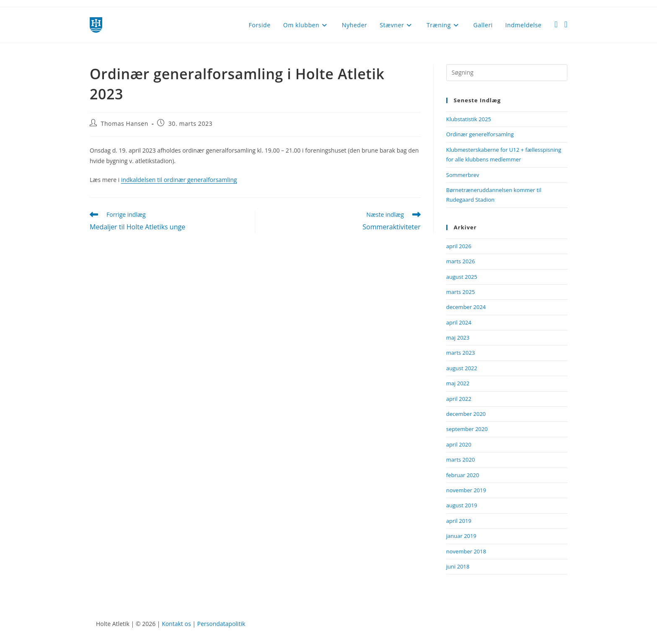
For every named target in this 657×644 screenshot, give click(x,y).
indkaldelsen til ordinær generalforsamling (179, 180)
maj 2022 (458, 383)
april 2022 (459, 399)
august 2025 (462, 277)
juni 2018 (458, 566)
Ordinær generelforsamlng (480, 134)
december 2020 (466, 414)
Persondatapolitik (221, 624)
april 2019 (459, 521)
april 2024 (459, 322)
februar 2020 (463, 475)
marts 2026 (461, 261)
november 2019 (466, 490)
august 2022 (462, 368)
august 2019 (462, 505)
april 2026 (459, 246)
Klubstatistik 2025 (469, 119)
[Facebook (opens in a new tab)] (556, 24)
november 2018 (466, 551)
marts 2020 (461, 460)
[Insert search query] (507, 73)
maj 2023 (458, 338)
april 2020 (459, 444)
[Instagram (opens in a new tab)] (566, 24)
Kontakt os (176, 624)
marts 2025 (461, 292)
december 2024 (466, 307)
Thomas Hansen (125, 123)
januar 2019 (461, 536)
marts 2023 (461, 353)
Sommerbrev (463, 175)
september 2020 (467, 429)
